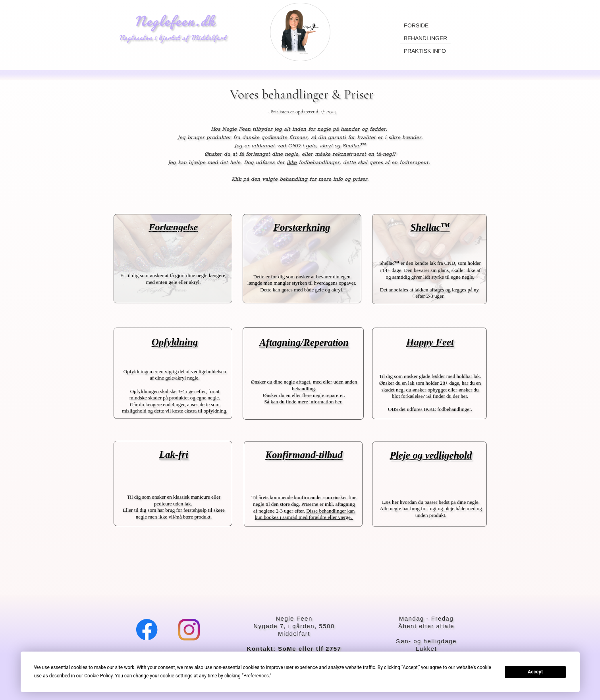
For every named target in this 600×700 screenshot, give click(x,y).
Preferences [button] (256, 676)
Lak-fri (174, 454)
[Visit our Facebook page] (147, 630)
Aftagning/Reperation (304, 342)
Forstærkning (302, 227)
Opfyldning (175, 342)
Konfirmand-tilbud (304, 455)
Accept (535, 672)
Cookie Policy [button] (98, 676)
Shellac (430, 227)
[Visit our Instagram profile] (189, 630)
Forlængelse (173, 227)
